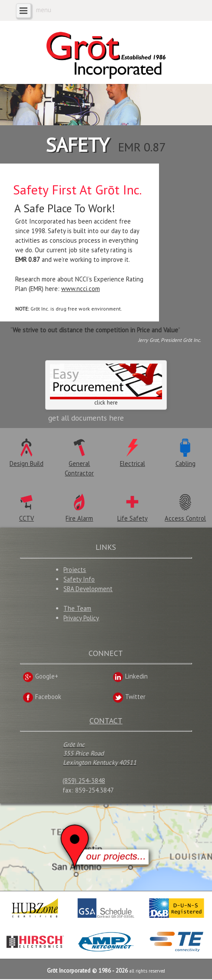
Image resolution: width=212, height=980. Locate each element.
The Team (77, 609)
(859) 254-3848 (84, 781)
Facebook (42, 697)
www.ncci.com (81, 289)
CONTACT (106, 721)
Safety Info (79, 580)
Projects (75, 570)
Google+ (40, 677)
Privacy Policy (81, 619)
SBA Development (88, 590)
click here (106, 386)
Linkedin (130, 677)
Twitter (129, 697)
